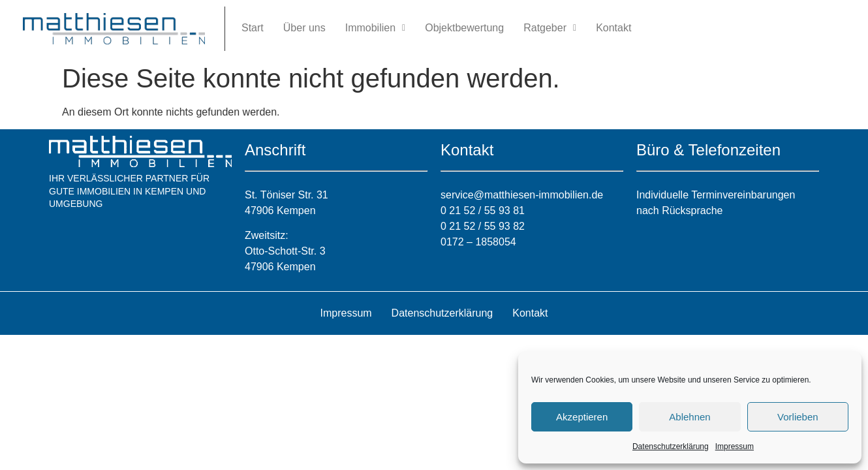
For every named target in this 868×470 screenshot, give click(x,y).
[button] (375, 28)
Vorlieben (798, 417)
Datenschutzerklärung (671, 446)
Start (253, 28)
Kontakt (613, 28)
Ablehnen (690, 417)
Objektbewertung (464, 28)
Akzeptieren (582, 417)
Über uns (304, 28)
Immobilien (375, 28)
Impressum (735, 446)
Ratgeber (550, 28)
